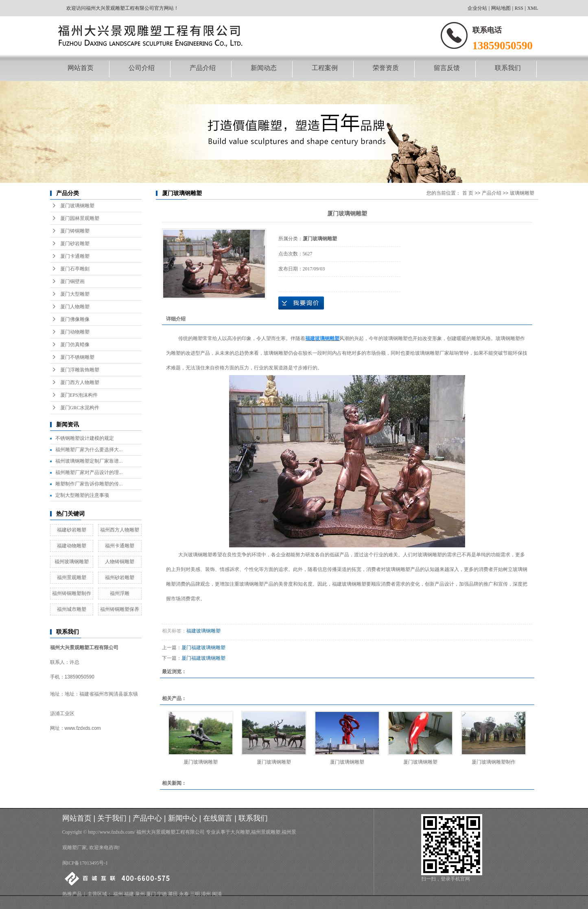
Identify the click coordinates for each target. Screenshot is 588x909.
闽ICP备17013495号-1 (85, 863)
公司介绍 (142, 68)
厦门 (151, 894)
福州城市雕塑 (72, 609)
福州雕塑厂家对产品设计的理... (89, 472)
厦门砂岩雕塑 (75, 244)
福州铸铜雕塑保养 (120, 609)
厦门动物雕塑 (75, 332)
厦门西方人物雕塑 (80, 382)
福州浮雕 (120, 593)
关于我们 (112, 818)
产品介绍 (203, 68)
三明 (195, 894)
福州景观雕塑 (72, 577)
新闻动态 (264, 68)
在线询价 (301, 303)
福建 (129, 894)
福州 (118, 894)
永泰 (184, 894)
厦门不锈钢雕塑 (77, 357)
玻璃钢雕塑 (522, 193)
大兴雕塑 (240, 832)
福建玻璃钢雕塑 (203, 631)
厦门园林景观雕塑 (80, 218)
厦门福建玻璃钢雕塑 (203, 648)
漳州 (206, 894)
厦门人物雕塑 (75, 307)
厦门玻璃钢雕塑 (77, 206)
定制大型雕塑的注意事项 (82, 495)
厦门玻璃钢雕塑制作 (494, 762)
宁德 (162, 894)
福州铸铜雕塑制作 (72, 593)
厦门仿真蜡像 (75, 345)
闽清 (217, 894)
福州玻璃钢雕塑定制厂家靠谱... (89, 461)
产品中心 (147, 818)
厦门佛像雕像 (75, 319)
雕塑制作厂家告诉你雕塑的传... (89, 484)
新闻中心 (183, 818)
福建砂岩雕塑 (72, 530)
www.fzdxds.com (83, 728)
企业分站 (477, 8)
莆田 (173, 894)
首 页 (468, 193)
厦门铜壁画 (72, 281)
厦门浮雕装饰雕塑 (80, 370)
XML (533, 8)
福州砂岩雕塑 (120, 577)
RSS (519, 8)
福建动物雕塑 (72, 546)
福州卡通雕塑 (120, 546)
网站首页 (81, 68)
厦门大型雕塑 (75, 294)
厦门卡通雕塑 (75, 256)
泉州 (140, 894)
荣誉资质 (386, 68)
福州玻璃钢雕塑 (72, 562)
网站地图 (501, 8)
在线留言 (218, 818)
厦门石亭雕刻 (75, 269)
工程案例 (325, 68)
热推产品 (72, 894)
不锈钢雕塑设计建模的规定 (85, 438)
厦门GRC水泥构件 (80, 408)
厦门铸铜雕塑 (75, 231)
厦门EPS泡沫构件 (79, 395)
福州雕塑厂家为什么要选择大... (89, 450)
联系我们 (508, 68)
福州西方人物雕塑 (120, 530)
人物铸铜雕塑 (120, 562)
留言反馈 (447, 68)
